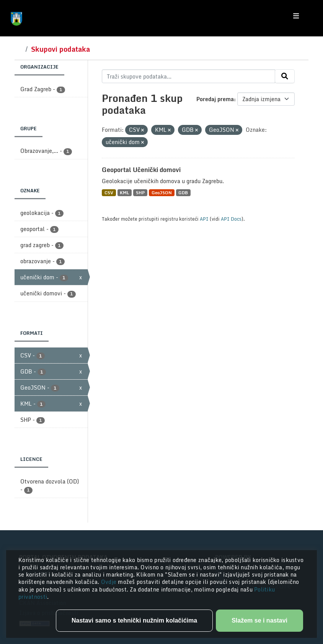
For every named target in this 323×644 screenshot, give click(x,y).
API (204, 219)
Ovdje (110, 582)
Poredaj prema (215, 99)
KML (124, 193)
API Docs (231, 219)
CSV (109, 193)
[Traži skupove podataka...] (188, 76)
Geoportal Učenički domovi (141, 170)
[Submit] (285, 76)
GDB (183, 193)
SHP (140, 193)
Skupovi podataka (60, 49)
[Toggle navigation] (296, 16)
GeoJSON (162, 193)
